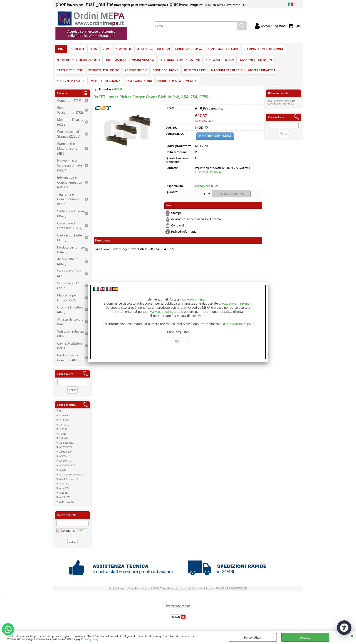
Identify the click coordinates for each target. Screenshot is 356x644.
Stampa (176, 213)
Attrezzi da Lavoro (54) (70, 322)
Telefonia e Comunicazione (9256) (68, 199)
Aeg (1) (63, 470)
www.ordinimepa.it (194, 299)
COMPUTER (123, 49)
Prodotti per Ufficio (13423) (71, 250)
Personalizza (253, 637)
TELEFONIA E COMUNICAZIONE (180, 60)
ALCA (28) (65, 497)
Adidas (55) (66, 461)
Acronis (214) (66, 452)
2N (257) (64, 420)
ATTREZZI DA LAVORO (71, 81)
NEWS (106, 49)
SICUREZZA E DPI (195, 70)
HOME (61, 49)
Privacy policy (91, 639)
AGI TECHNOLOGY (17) (72, 475)
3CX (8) (63, 429)
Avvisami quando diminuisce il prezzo (196, 219)
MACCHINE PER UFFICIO (227, 70)
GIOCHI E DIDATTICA (262, 70)
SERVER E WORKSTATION (153, 49)
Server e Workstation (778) (70, 110)
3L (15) (63, 434)
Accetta (305, 637)
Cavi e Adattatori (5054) (70, 346)
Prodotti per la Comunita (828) (68, 357)
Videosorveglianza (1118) (70, 334)
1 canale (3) (65, 415)
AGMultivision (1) (69, 479)
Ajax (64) (64, 484)
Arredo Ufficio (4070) (67, 261)
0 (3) (62, 411)
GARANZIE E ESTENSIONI (256, 60)
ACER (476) (66, 447)
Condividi (178, 225)
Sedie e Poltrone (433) (69, 273)
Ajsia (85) (64, 488)
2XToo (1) (64, 425)
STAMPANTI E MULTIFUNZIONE (264, 49)
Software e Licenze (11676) (71, 213)
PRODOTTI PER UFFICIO (104, 70)
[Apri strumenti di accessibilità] (344, 628)
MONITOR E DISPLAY (189, 49)
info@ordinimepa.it (208, 172)
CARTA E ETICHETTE (70, 70)
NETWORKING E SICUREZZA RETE (79, 60)
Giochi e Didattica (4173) (70, 310)
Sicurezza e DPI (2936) (68, 285)
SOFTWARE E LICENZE (220, 60)
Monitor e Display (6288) (70, 122)
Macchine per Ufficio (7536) (67, 297)
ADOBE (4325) (67, 465)
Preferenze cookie (178, 606)
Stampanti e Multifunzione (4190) (67, 148)
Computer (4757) (69, 100)
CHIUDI (352, 635)
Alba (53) (64, 493)
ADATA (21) (65, 456)
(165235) (67, 502)
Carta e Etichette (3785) (70, 237)
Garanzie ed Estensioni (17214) (70, 225)
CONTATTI (77, 49)
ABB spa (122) (67, 443)
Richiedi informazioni (185, 231)
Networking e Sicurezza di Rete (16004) (70, 165)
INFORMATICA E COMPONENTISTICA (130, 60)
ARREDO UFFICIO (136, 70)
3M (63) (63, 438)
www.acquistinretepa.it (236, 303)
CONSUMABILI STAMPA (223, 49)
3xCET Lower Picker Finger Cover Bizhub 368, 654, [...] (281, 102)
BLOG (93, 49)
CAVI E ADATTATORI (139, 81)
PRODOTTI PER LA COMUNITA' (177, 81)
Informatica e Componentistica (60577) (70, 182)
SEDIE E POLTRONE (166, 70)
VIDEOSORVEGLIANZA (106, 81)
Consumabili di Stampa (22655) (69, 134)
